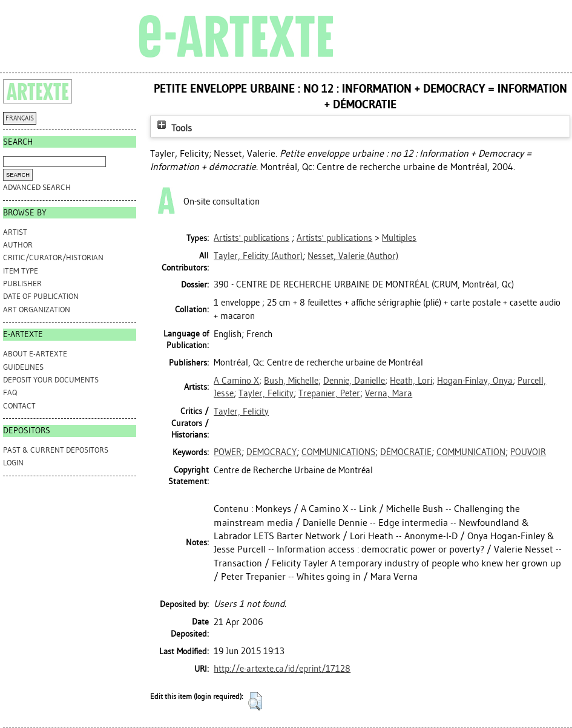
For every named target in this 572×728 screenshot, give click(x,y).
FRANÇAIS (20, 118)
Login (13, 463)
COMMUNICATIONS (338, 452)
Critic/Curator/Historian (53, 257)
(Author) (258, 256)
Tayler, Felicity (266, 393)
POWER (228, 452)
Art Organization (37, 310)
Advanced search (37, 187)
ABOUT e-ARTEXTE (35, 354)
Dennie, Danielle (354, 381)
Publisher (22, 284)
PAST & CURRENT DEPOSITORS (56, 450)
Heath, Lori (411, 381)
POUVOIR (528, 452)
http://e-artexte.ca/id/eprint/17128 (282, 669)
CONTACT (19, 406)
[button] (255, 701)
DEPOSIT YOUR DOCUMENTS (51, 380)
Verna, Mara (389, 393)
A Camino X (236, 381)
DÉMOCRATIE (406, 452)
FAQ (10, 392)
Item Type (21, 271)
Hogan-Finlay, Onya (475, 381)
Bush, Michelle (291, 381)
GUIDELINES (23, 367)
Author (18, 245)
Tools (173, 128)
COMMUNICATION (471, 452)
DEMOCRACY (271, 452)
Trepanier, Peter (329, 393)
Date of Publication (41, 296)
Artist (15, 232)
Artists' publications (251, 238)
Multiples (399, 238)
